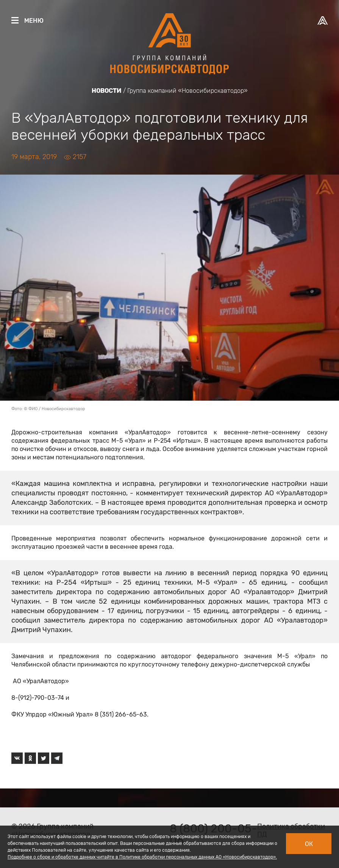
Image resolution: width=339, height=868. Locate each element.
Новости (107, 91)
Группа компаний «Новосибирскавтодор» (187, 91)
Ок (309, 844)
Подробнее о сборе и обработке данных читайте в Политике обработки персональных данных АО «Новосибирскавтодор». (142, 857)
